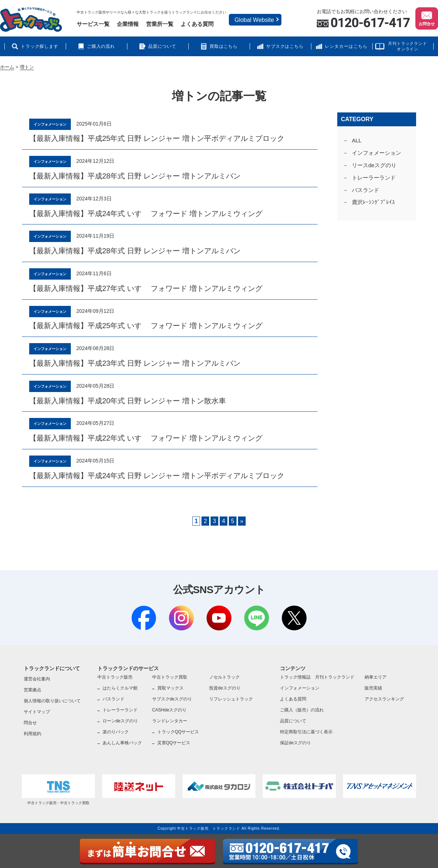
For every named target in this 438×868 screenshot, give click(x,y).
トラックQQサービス (178, 732)
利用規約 (32, 734)
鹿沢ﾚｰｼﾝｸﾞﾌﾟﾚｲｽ (373, 202)
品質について (162, 46)
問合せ (30, 723)
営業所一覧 (160, 24)
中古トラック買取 (170, 677)
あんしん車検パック (122, 743)
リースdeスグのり (374, 165)
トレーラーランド (374, 178)
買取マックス (170, 688)
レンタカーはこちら (346, 46)
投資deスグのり (225, 688)
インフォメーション (376, 153)
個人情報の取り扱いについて (52, 701)
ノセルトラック (224, 677)
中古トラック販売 (115, 677)
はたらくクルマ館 (120, 688)
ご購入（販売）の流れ (302, 710)
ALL (357, 140)
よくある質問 (197, 24)
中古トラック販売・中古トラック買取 (58, 790)
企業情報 (128, 24)
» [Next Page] (242, 521)
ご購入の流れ (101, 46)
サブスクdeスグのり (172, 699)
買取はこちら (224, 46)
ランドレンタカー (170, 721)
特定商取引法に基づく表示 (306, 732)
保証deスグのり (295, 743)
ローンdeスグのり (120, 721)
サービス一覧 (93, 24)
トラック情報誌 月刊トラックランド (317, 677)
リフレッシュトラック (231, 699)
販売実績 (373, 688)
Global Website (254, 20)
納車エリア (376, 677)
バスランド (366, 190)
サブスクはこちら (285, 46)
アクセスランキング (384, 699)
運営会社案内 (37, 679)
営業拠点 (32, 690)
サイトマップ (37, 712)
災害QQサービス (174, 743)
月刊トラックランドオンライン (408, 46)
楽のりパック (116, 732)
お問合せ (427, 18)
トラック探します (40, 46)
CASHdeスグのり (170, 710)
